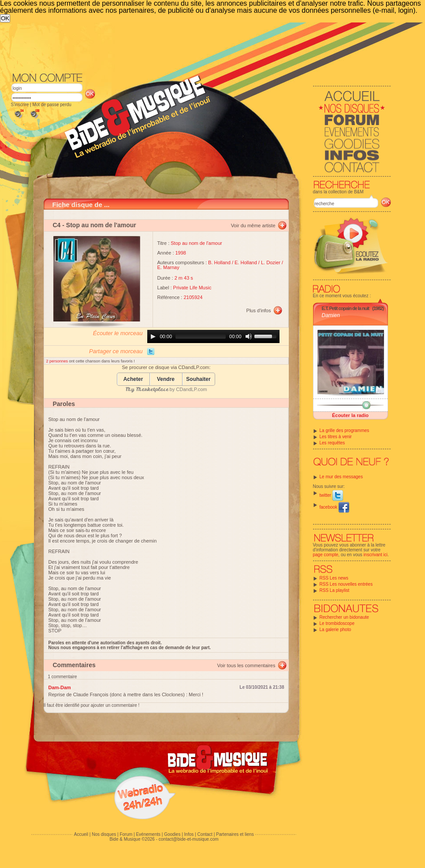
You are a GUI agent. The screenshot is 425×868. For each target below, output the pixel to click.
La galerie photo (336, 630)
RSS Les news (334, 578)
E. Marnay (168, 267)
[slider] (201, 336)
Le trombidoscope (337, 623)
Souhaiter (198, 379)
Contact (205, 834)
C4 (57, 225)
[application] (213, 336)
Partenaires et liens (235, 834)
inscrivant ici (376, 555)
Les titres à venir (336, 437)
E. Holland (246, 262)
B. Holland (219, 262)
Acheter (133, 379)
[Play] (153, 336)
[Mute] (249, 336)
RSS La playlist (335, 590)
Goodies (172, 834)
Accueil (81, 834)
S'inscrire (20, 105)
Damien (331, 315)
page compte (326, 555)
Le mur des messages (341, 477)
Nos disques (104, 834)
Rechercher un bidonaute (344, 617)
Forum (126, 834)
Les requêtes (332, 443)
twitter (331, 495)
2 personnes (58, 361)
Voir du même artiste (253, 225)
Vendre (166, 379)
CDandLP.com (191, 389)
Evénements (148, 834)
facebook (334, 507)
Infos (189, 834)
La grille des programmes (345, 430)
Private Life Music (192, 288)
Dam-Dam (60, 687)
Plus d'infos (259, 310)
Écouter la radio (350, 415)
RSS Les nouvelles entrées (346, 584)
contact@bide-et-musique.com (189, 839)
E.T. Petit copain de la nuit (346, 308)
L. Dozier (271, 262)
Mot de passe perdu (52, 105)
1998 (181, 253)
